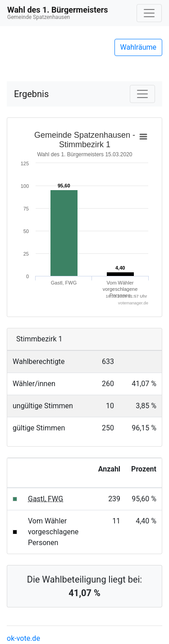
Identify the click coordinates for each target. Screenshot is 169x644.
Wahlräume (139, 47)
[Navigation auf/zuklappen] (149, 13)
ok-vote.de (23, 638)
